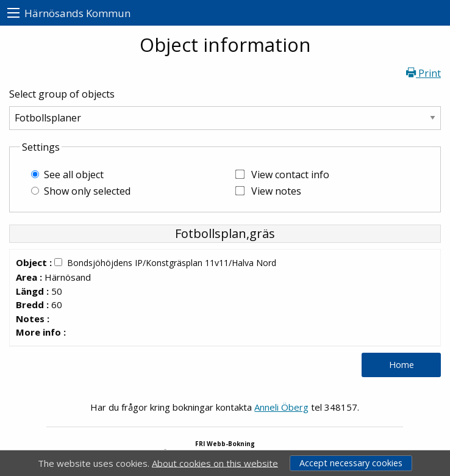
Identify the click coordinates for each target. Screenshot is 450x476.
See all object (74, 175)
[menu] (13, 13)
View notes (276, 191)
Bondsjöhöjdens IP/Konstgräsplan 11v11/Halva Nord (172, 263)
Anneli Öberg (281, 407)
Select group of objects (62, 94)
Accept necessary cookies (351, 463)
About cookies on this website (215, 463)
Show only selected (87, 191)
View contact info (290, 175)
